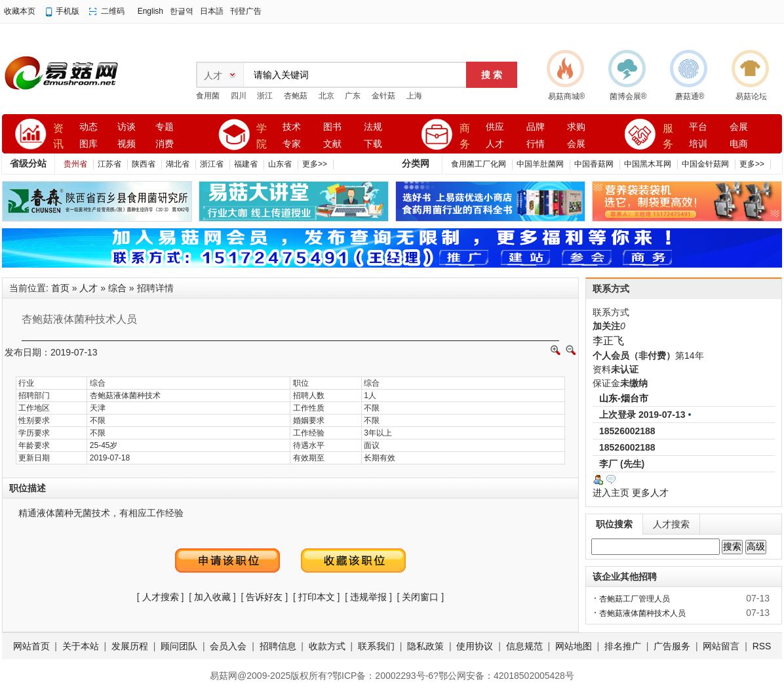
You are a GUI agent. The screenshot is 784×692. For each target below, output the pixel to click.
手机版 (68, 11)
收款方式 (327, 646)
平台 (698, 127)
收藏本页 (20, 11)
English (150, 11)
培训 (698, 144)
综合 (117, 288)
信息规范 (524, 646)
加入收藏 (212, 597)
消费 (165, 144)
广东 (353, 96)
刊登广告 (246, 11)
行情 (536, 144)
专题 (165, 127)
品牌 (536, 127)
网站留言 (721, 646)
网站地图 (574, 646)
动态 (88, 127)
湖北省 (178, 164)
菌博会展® (628, 96)
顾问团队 (179, 646)
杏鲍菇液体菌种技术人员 (642, 613)
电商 (739, 144)
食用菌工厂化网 (479, 164)
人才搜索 (161, 597)
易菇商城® (567, 96)
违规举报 (368, 597)
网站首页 (31, 646)
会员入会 (228, 646)
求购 (576, 127)
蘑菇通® (690, 96)
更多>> (315, 164)
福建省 (246, 164)
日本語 (212, 11)
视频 (127, 144)
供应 (495, 127)
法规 (373, 127)
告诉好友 (264, 597)
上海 (414, 96)
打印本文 (317, 597)
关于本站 (81, 646)
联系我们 (376, 646)
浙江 (265, 96)
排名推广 (623, 646)
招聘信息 (278, 646)
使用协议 (475, 646)
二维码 (113, 11)
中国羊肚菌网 (540, 164)
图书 (332, 127)
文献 (332, 144)
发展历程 (130, 646)
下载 (373, 144)
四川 (239, 96)
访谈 (127, 127)
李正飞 (608, 341)
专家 (292, 144)
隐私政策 (425, 646)
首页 (60, 288)
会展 (576, 144)
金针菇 (383, 96)
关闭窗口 (420, 597)
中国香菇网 (594, 164)
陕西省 (144, 164)
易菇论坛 (751, 96)
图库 (88, 144)
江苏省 (109, 164)
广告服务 (672, 646)
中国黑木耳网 (648, 164)
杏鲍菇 (296, 96)
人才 (495, 144)
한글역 (182, 11)
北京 (326, 96)
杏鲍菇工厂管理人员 (635, 599)
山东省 (280, 164)
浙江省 (212, 164)
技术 (292, 127)
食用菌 (208, 96)
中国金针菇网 (705, 164)
